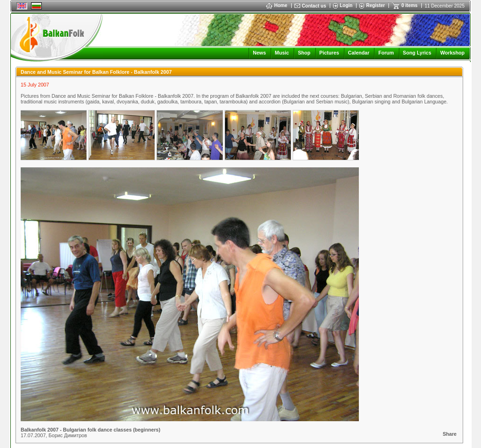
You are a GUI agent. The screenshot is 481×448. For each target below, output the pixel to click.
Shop (304, 53)
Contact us (314, 6)
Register (375, 5)
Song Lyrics (417, 53)
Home (277, 5)
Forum (386, 53)
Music (282, 53)
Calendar (359, 53)
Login (346, 5)
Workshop (452, 53)
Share (450, 434)
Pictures (329, 53)
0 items (409, 5)
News (259, 53)
